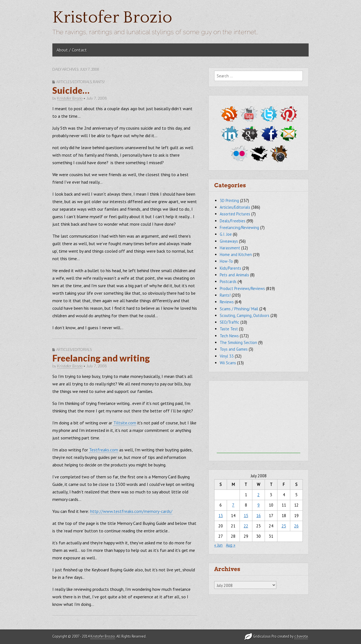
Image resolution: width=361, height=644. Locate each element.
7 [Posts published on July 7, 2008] (233, 505)
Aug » (231, 545)
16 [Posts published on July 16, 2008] (258, 516)
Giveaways (229, 241)
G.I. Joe (226, 234)
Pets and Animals (234, 275)
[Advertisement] (258, 418)
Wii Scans (228, 363)
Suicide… (71, 90)
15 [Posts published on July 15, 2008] (246, 516)
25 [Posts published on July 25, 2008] (284, 526)
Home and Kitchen (236, 255)
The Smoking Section (238, 342)
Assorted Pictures (235, 214)
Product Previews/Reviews (242, 288)
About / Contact (72, 50)
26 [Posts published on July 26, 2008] (296, 526)
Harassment (230, 248)
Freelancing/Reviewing (239, 228)
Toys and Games (234, 349)
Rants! (99, 82)
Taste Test (229, 329)
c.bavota (301, 636)
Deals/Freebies (233, 221)
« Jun (218, 545)
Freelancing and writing (101, 358)
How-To (226, 261)
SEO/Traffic (230, 322)
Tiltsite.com (125, 423)
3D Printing (229, 201)
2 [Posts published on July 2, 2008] (258, 495)
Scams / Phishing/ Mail (239, 309)
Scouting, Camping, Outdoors (245, 315)
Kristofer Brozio (112, 18)
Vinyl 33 (227, 356)
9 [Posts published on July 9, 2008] (258, 505)
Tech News (229, 336)
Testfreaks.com (104, 450)
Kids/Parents (230, 268)
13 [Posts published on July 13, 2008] (221, 516)
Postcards (228, 282)
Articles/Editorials (74, 82)
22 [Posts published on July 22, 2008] (246, 526)
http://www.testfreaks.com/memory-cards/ (131, 511)
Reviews (227, 302)
